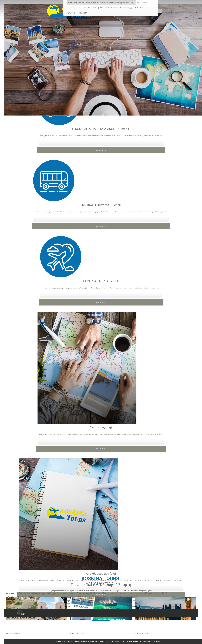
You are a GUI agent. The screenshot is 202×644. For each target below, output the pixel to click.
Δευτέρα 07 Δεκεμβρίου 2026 (151, 594)
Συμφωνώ (157, 641)
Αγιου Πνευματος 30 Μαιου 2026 (88, 594)
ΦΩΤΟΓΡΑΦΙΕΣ (140, 8)
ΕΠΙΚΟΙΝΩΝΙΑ (83, 13)
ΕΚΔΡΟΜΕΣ (72, 13)
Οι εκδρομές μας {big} (101, 574)
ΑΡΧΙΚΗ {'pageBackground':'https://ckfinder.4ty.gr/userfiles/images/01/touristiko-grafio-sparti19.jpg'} (101, 3)
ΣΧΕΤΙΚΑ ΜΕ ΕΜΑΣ (143, 3)
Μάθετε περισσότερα (13, 634)
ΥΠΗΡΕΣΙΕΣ (72, 8)
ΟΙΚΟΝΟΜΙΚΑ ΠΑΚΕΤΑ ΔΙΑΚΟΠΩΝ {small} (101, 129)
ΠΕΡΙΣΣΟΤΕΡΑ (101, 150)
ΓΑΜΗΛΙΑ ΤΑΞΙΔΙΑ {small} (101, 281)
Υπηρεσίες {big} (101, 427)
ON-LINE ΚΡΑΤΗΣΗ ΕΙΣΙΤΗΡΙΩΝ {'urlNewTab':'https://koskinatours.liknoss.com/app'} (105, 8)
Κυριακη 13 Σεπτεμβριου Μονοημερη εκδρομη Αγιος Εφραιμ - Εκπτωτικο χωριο (34, 595)
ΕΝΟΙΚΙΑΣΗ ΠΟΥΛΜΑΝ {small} (101, 205)
